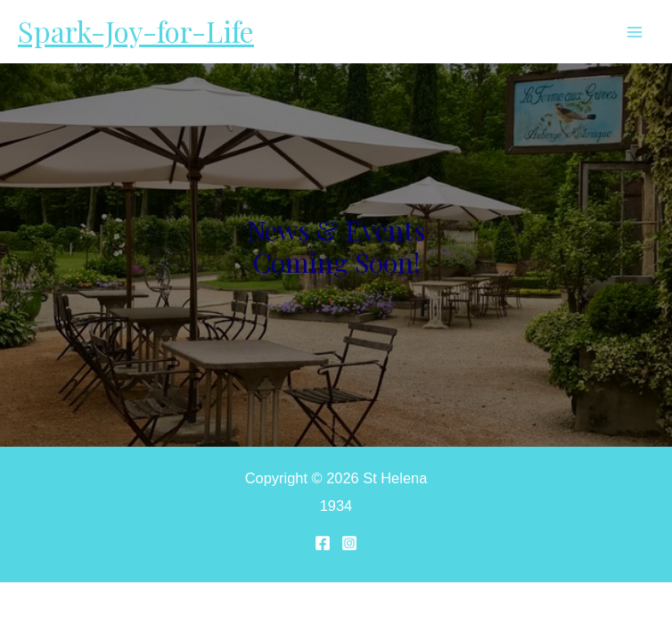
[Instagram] (349, 543)
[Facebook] (323, 543)
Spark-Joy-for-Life (136, 31)
